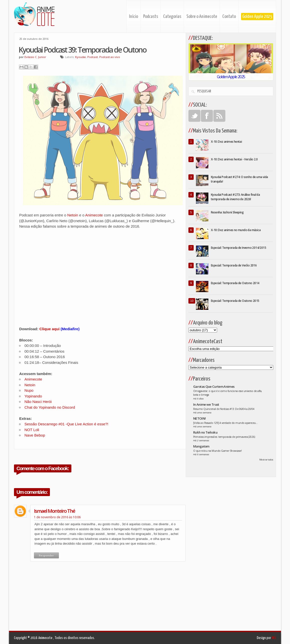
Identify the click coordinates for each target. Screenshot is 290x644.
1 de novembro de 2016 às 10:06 (57, 517)
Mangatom (201, 446)
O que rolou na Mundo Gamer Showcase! (217, 451)
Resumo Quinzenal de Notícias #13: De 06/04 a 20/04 (224, 409)
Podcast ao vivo (110, 57)
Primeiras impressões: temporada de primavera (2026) (224, 437)
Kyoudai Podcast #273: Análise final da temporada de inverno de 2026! (235, 197)
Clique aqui (50, 329)
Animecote (94, 215)
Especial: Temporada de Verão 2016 (234, 265)
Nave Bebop (35, 435)
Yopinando (33, 396)
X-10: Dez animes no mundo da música (236, 230)
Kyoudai (80, 57)
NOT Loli (32, 430)
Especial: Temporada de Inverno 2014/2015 (238, 248)
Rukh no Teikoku (205, 432)
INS (274, 638)
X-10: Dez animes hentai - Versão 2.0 (234, 159)
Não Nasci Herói (38, 402)
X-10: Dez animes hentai (226, 142)
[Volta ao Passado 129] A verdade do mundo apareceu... (225, 423)
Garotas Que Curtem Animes (214, 386)
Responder (46, 555)
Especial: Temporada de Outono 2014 (235, 283)
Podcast (93, 57)
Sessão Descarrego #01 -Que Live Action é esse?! (66, 424)
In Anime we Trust (206, 404)
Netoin (73, 215)
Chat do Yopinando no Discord (50, 407)
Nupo (29, 390)
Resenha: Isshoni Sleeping (227, 212)
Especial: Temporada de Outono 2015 (235, 301)
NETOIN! (199, 418)
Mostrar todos (266, 460)
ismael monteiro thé (54, 511)
